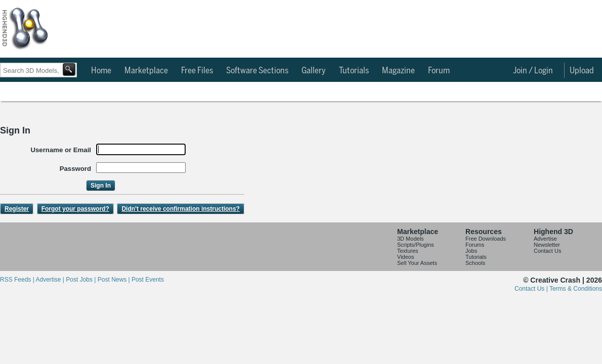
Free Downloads (486, 239)
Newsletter (547, 245)
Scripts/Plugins (416, 245)
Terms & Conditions (576, 289)
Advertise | (51, 280)
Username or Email (61, 150)
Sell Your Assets (417, 263)
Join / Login (533, 71)
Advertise (545, 239)
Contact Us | (532, 289)
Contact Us (547, 251)
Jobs (471, 251)
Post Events (148, 280)
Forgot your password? (75, 209)
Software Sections (257, 71)
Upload (582, 71)
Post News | (115, 280)
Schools (475, 263)
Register (17, 209)
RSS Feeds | (18, 280)
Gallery (314, 71)
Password (75, 169)
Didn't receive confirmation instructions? (181, 209)
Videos (405, 257)
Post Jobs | (81, 280)
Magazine (398, 71)
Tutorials (354, 71)
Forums (475, 245)
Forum (439, 71)
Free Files (197, 71)
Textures (408, 251)
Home (101, 71)
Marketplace (146, 71)
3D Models (411, 239)
